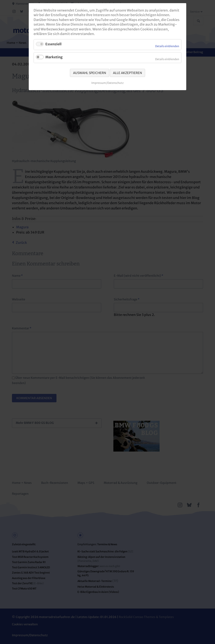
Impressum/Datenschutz (107, 83)
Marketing (54, 57)
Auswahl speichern (90, 73)
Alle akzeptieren (127, 73)
